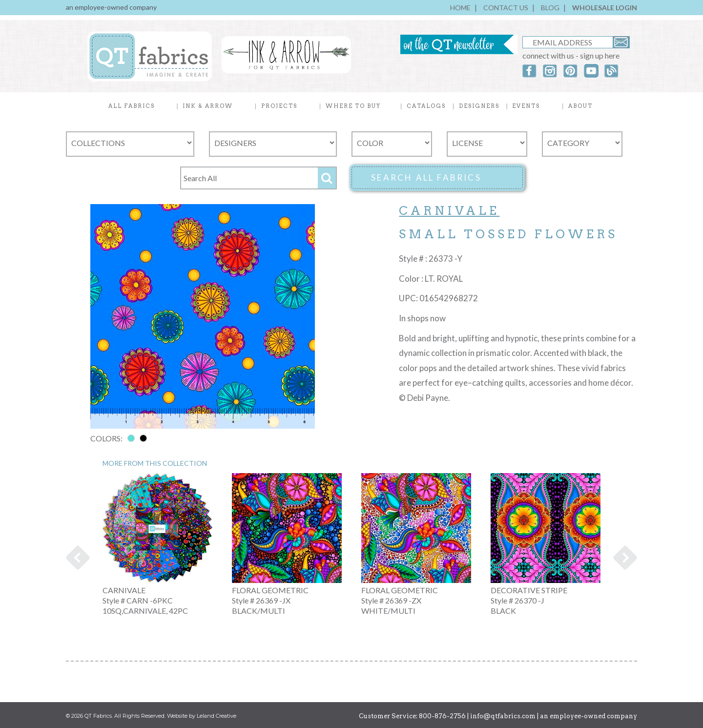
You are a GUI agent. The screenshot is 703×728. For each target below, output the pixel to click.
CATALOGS (426, 106)
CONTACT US (506, 8)
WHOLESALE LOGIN (605, 8)
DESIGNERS (479, 106)
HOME (460, 8)
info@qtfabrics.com (503, 716)
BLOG (550, 8)
